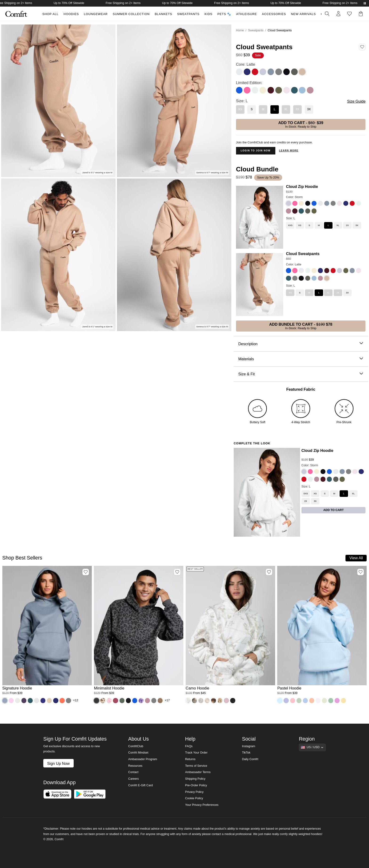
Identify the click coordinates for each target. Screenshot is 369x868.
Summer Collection (131, 14)
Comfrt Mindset (138, 753)
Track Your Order (196, 753)
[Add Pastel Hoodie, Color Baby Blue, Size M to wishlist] (361, 572)
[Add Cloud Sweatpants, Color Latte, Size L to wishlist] (362, 47)
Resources (135, 766)
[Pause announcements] (365, 3)
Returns (190, 759)
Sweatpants (188, 14)
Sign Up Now (58, 763)
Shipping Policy (195, 779)
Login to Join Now (256, 151)
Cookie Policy (194, 798)
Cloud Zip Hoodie (302, 187)
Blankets (163, 14)
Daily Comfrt (250, 759)
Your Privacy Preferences (202, 805)
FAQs (189, 746)
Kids (208, 14)
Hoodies (71, 14)
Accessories (274, 14)
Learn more (289, 151)
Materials (301, 359)
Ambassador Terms (198, 772)
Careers (134, 779)
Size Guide (356, 101)
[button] (362, 14)
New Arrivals (304, 14)
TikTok (246, 753)
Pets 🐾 (224, 14)
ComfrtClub (136, 746)
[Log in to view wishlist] (349, 14)
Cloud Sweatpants (303, 254)
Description (301, 344)
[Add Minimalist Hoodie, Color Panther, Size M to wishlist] (177, 572)
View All (356, 558)
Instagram (249, 746)
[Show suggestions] (312, 747)
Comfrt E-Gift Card (140, 785)
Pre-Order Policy (196, 785)
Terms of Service (196, 766)
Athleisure (247, 14)
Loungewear (96, 14)
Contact (133, 772)
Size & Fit (301, 374)
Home (240, 30)
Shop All (50, 14)
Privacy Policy (194, 792)
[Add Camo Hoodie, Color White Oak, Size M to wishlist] (269, 572)
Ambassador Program (143, 759)
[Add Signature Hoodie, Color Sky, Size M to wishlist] (86, 572)
